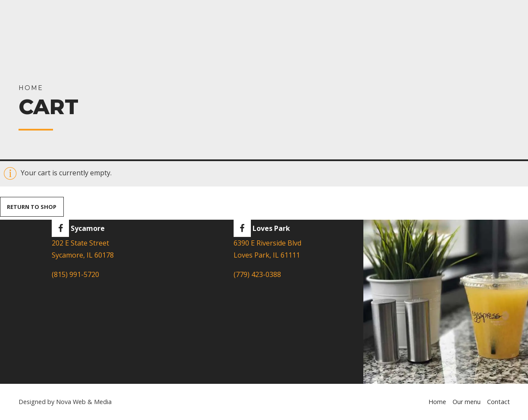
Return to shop (32, 207)
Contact (498, 402)
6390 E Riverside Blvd (267, 243)
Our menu (467, 402)
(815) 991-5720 (75, 274)
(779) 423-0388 (257, 274)
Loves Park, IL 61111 (267, 255)
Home (437, 402)
